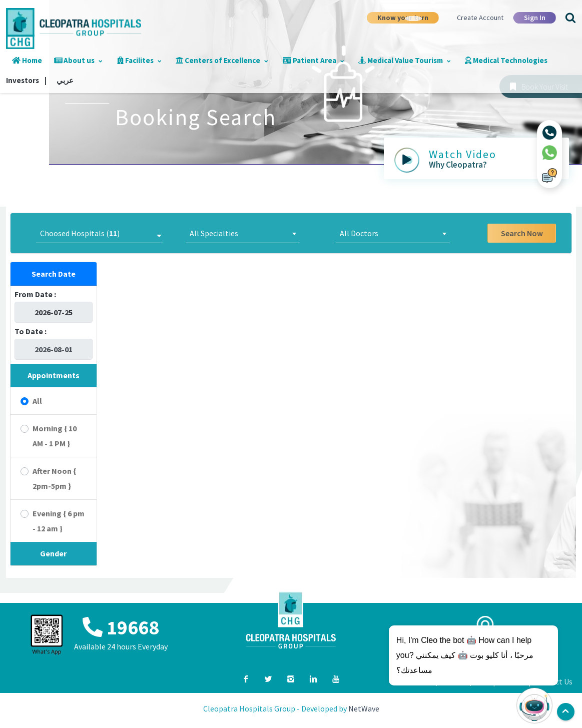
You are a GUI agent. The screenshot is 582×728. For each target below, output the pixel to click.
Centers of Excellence (222, 60)
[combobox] (243, 233)
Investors (26, 80)
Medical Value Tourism (405, 60)
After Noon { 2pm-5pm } (54, 478)
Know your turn (403, 18)
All (37, 401)
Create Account (480, 18)
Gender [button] (53, 553)
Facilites (140, 60)
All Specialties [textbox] (214, 233)
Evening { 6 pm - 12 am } (59, 521)
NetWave (364, 708)
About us (79, 60)
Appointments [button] (54, 375)
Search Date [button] (54, 274)
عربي (65, 80)
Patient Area (314, 60)
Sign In (535, 18)
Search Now (522, 233)
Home (27, 60)
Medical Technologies (506, 60)
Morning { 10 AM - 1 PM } (55, 436)
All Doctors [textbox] (359, 233)
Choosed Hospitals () (80, 233)
